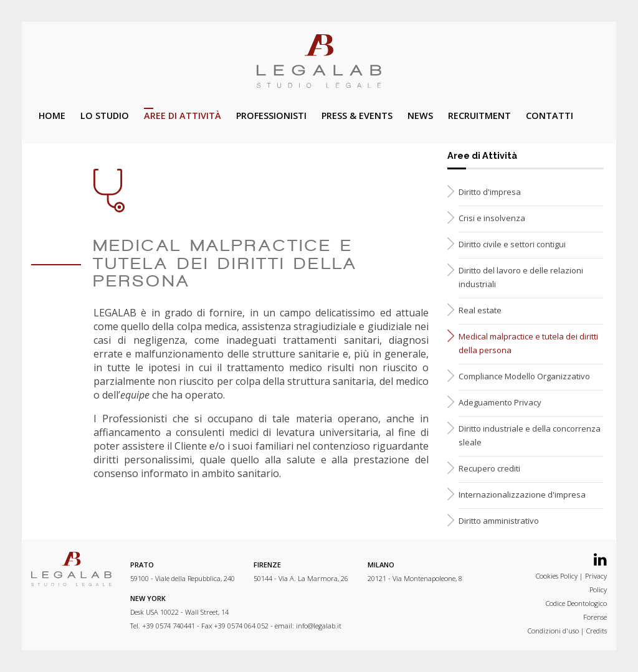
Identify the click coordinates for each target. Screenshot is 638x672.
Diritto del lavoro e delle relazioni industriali (521, 277)
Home (52, 116)
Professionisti (271, 116)
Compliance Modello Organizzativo (524, 376)
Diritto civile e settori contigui (512, 244)
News (420, 116)
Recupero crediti (489, 468)
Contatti (550, 116)
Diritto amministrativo (499, 521)
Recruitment (479, 116)
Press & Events (357, 116)
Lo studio (105, 116)
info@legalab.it (319, 626)
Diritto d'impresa (490, 192)
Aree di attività (183, 116)
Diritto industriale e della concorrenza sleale (530, 435)
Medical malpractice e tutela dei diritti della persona (528, 343)
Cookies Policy (557, 576)
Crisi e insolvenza (492, 218)
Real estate (480, 310)
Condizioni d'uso (553, 631)
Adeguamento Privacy (500, 402)
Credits (597, 631)
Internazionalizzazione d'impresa (522, 495)
